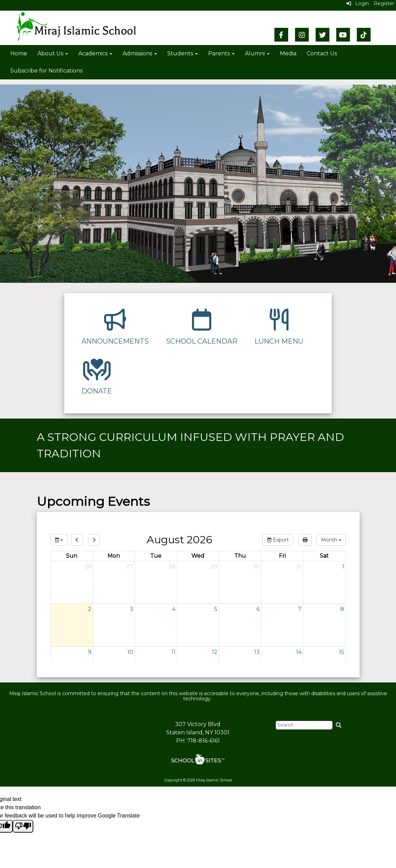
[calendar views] (331, 540)
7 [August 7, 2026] (300, 609)
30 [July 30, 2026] (256, 566)
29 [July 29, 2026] (214, 566)
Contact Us (322, 53)
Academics (95, 53)
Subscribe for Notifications (46, 71)
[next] (94, 540)
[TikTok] (364, 35)
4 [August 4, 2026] (174, 609)
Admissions (140, 53)
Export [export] (278, 540)
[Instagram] (302, 35)
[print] (305, 540)
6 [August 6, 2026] (258, 609)
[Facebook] (281, 35)
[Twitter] (323, 35)
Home (19, 53)
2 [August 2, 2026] (90, 609)
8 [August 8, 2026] (342, 609)
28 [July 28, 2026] (172, 566)
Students (183, 53)
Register (384, 3)
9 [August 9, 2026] (90, 652)
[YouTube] (343, 35)
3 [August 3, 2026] (132, 609)
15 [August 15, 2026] (342, 652)
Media (288, 53)
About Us (53, 53)
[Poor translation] (23, 826)
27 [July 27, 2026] (130, 566)
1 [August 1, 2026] (343, 566)
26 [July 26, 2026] (88, 566)
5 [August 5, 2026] (216, 609)
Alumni (257, 53)
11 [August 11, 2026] (173, 652)
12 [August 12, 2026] (215, 652)
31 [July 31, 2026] (299, 566)
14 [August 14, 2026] (299, 652)
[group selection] (59, 540)
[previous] (77, 540)
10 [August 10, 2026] (130, 652)
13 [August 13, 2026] (257, 652)
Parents (221, 53)
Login (358, 3)
